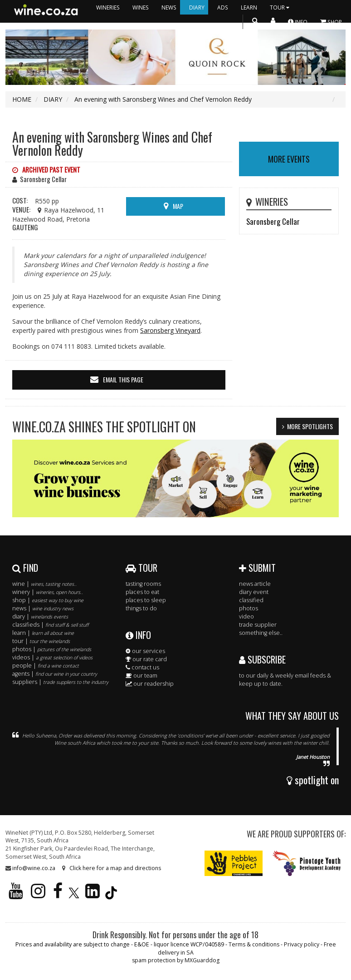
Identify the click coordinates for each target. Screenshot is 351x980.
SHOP (331, 22)
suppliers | (60, 682)
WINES (141, 7)
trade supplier (258, 625)
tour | (41, 641)
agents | (55, 674)
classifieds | (50, 625)
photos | (52, 649)
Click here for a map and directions (115, 868)
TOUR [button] (281, 7)
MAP (178, 206)
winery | (48, 592)
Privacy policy (302, 944)
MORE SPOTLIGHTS (310, 426)
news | (43, 608)
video (246, 616)
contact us (142, 667)
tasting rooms (143, 584)
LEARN (249, 7)
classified (251, 600)
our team (141, 676)
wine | (44, 584)
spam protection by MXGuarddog (176, 960)
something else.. (261, 633)
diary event (254, 592)
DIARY (197, 7)
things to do (141, 608)
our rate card (146, 659)
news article (255, 584)
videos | (52, 657)
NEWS (169, 7)
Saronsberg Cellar (273, 221)
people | (46, 666)
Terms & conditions (254, 944)
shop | (48, 600)
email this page (123, 379)
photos (249, 608)
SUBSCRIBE (262, 659)
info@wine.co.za (34, 868)
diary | (40, 616)
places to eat (142, 592)
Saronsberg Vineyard (170, 330)
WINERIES (108, 7)
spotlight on (313, 780)
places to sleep (146, 600)
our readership (150, 684)
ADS (223, 7)
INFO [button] (298, 22)
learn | (43, 633)
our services (145, 651)
